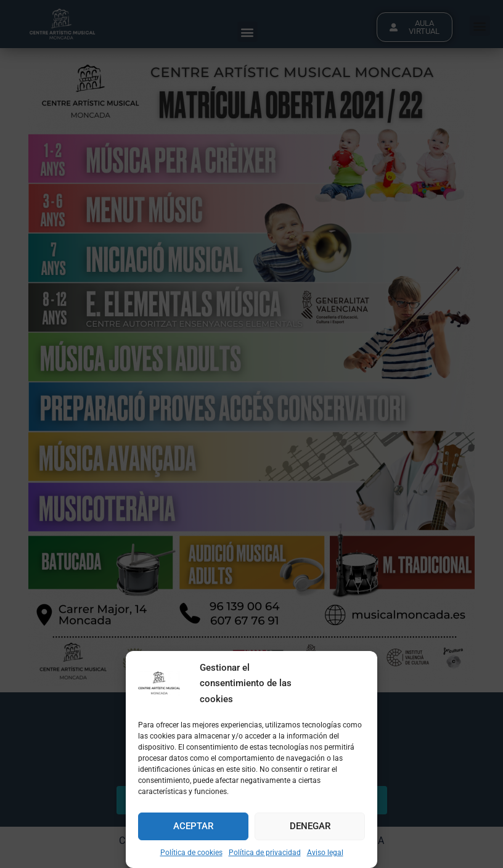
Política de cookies (191, 853)
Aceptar (193, 826)
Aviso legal (325, 853)
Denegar (310, 826)
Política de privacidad (265, 853)
